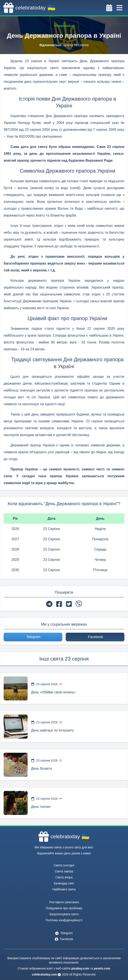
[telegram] (49, 604)
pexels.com (102, 968)
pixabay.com (80, 968)
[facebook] (59, 604)
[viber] (79, 604)
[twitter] (69, 604)
